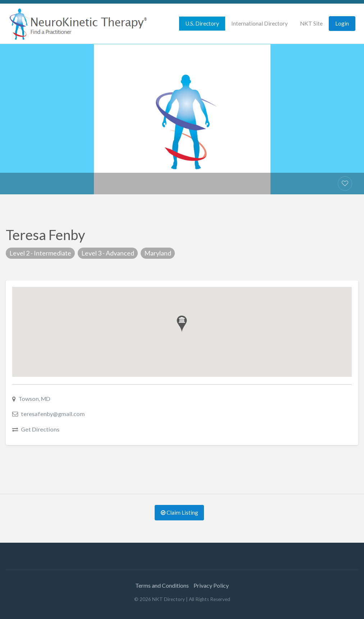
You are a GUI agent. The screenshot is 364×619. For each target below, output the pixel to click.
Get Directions (40, 429)
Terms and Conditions (162, 585)
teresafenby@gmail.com (53, 414)
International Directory (260, 23)
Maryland (158, 253)
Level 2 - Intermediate (40, 253)
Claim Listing (179, 512)
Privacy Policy (211, 585)
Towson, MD (34, 399)
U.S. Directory (202, 23)
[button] (182, 324)
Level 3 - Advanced (108, 253)
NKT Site (311, 23)
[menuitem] (202, 24)
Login (342, 23)
